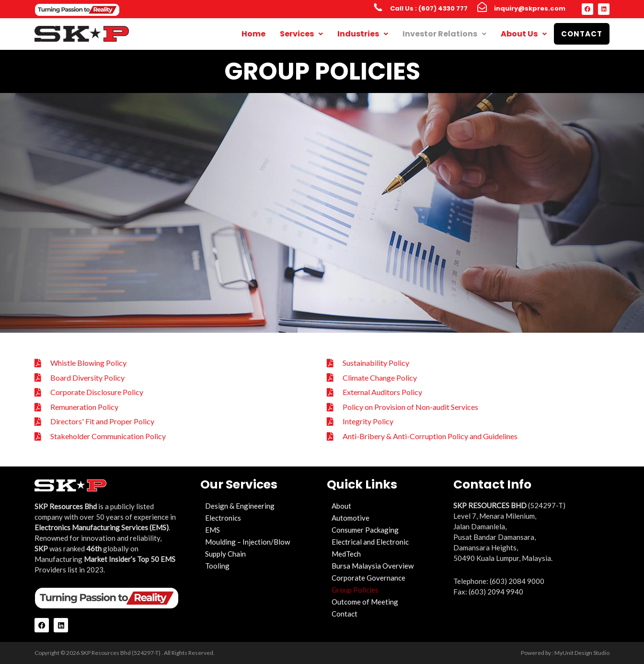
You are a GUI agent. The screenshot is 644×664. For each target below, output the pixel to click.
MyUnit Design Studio (582, 653)
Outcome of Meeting (365, 602)
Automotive (351, 518)
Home (253, 34)
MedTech (346, 554)
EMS (213, 530)
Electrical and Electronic (370, 542)
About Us (524, 34)
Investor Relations (444, 34)
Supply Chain (225, 554)
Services (301, 34)
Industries (363, 34)
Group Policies (355, 590)
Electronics (223, 518)
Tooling (217, 566)
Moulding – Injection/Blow (247, 542)
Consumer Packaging (365, 530)
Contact (582, 34)
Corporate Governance (368, 578)
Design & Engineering (240, 506)
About (341, 506)
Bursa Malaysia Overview (373, 566)
